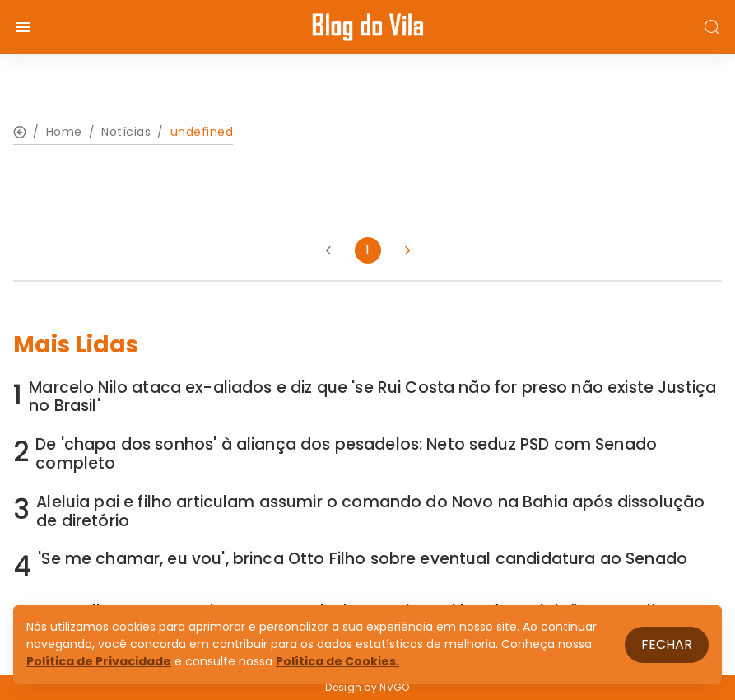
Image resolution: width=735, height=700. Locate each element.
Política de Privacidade (99, 661)
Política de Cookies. (337, 661)
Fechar (667, 644)
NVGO (394, 687)
